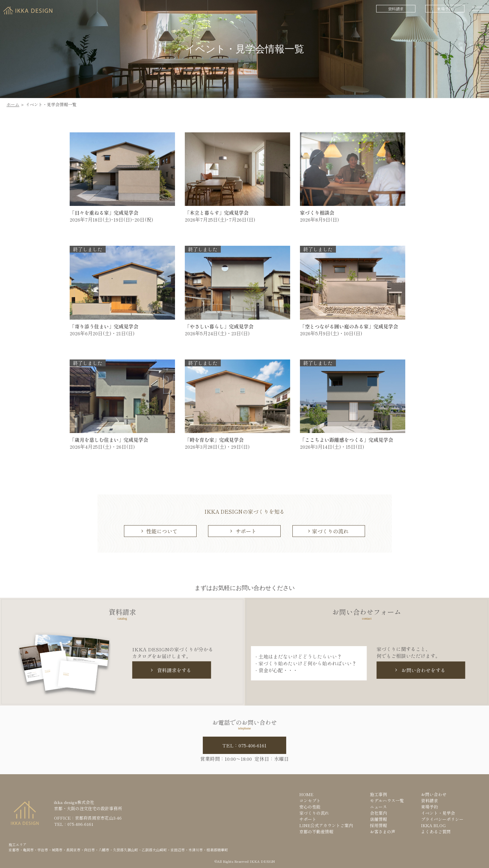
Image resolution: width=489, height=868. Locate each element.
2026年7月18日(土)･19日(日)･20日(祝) (111, 219)
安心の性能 (310, 807)
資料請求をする (174, 670)
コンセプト (310, 801)
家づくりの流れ (330, 531)
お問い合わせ (434, 794)
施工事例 (378, 794)
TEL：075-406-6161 (244, 745)
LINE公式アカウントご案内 (326, 825)
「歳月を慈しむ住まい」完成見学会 (111, 440)
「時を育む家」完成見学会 (217, 440)
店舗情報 (378, 819)
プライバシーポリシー (442, 819)
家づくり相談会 (317, 213)
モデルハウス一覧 (387, 801)
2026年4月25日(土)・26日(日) (102, 447)
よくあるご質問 (436, 832)
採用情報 (378, 825)
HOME (306, 794)
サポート (246, 531)
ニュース (378, 807)
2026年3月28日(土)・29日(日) (217, 447)
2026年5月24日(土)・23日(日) (217, 333)
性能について (162, 531)
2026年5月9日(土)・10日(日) (331, 333)
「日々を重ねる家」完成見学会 (106, 213)
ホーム (13, 104)
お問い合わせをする (423, 670)
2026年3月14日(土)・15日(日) (332, 447)
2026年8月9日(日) (319, 219)
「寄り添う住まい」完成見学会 (106, 326)
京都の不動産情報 (316, 832)
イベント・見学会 (438, 813)
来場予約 (445, 9)
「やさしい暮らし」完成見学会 (222, 326)
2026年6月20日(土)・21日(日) (102, 333)
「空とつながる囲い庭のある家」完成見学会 (351, 326)
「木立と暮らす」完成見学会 (219, 213)
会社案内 (378, 813)
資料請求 (396, 9)
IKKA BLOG (433, 825)
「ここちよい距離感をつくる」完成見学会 (349, 440)
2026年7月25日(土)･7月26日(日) (220, 219)
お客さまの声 (383, 832)
